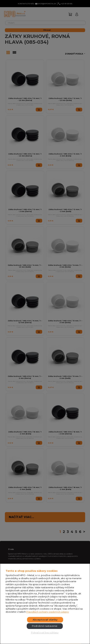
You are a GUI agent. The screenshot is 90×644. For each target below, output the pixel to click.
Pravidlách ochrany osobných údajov (48, 612)
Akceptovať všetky (45, 620)
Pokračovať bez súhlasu (45, 633)
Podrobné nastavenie (45, 626)
